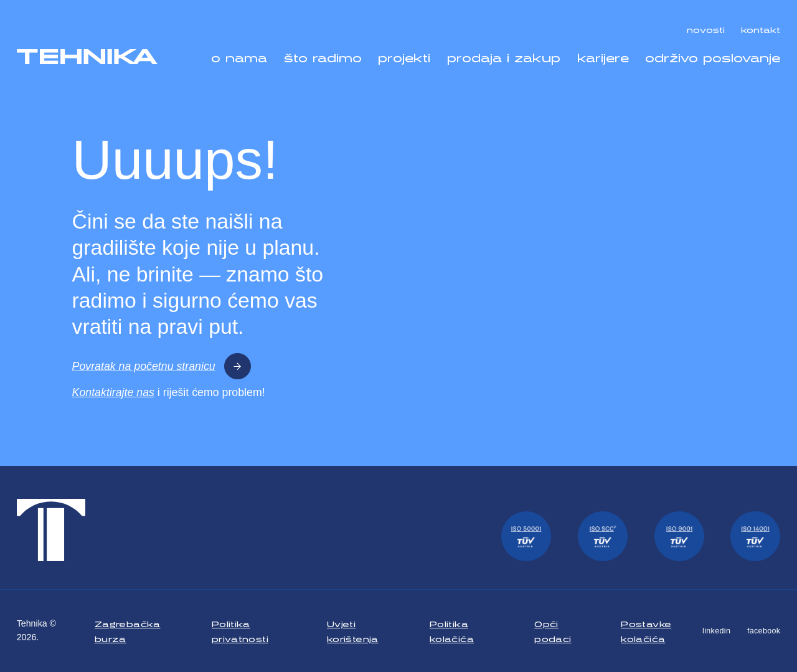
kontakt (761, 28)
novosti (706, 28)
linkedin (716, 631)
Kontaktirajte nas (113, 392)
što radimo (323, 55)
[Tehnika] (87, 57)
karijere (603, 55)
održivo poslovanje (713, 55)
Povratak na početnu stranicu (162, 367)
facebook (764, 631)
